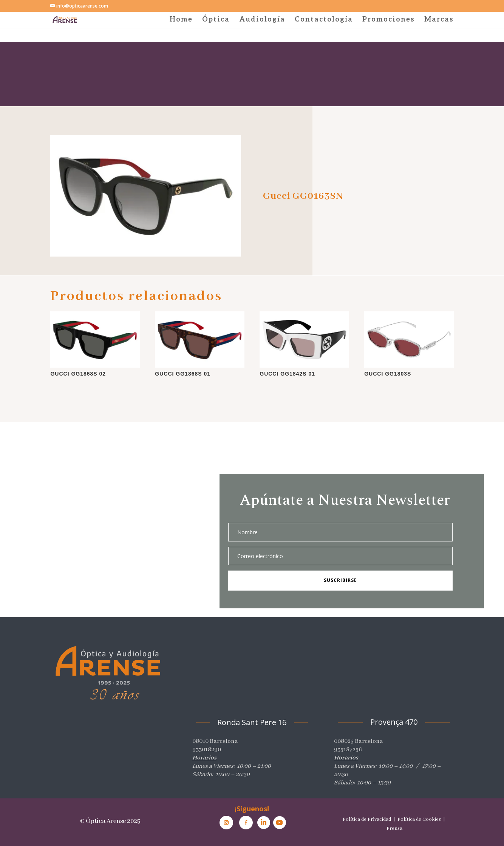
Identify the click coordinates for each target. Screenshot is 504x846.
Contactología (324, 20)
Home (181, 20)
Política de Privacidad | (369, 819)
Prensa (394, 828)
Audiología (262, 20)
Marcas (439, 20)
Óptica (216, 20)
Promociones (389, 20)
